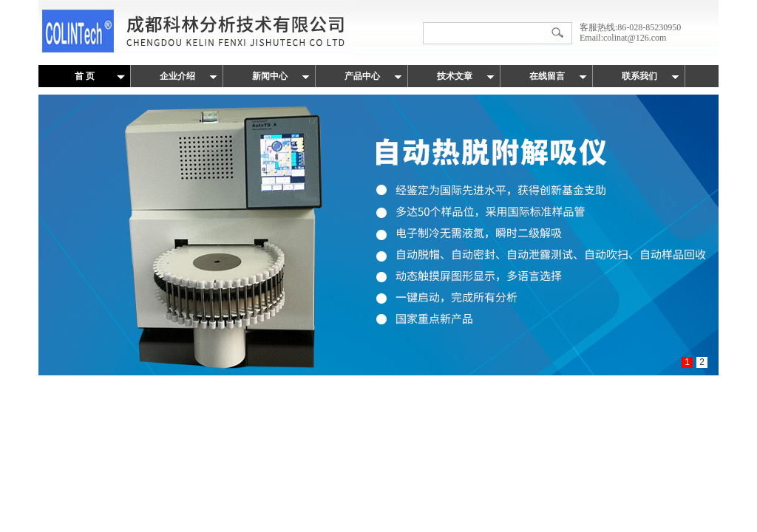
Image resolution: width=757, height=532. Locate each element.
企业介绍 (177, 76)
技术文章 (455, 76)
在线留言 (547, 76)
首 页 (85, 76)
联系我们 (639, 76)
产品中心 (362, 76)
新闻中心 (270, 76)
